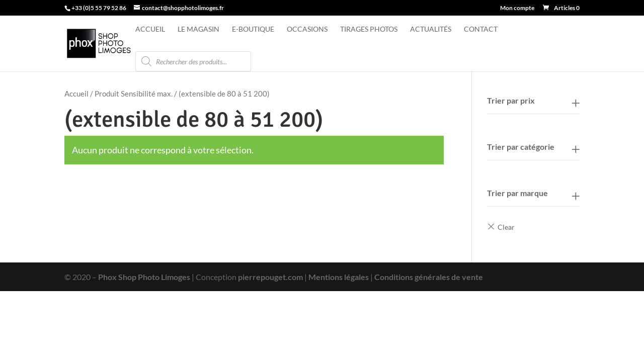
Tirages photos (369, 29)
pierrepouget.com (270, 277)
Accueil (150, 29)
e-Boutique (253, 29)
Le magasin (198, 29)
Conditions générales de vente (429, 277)
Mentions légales (339, 277)
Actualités (431, 29)
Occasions (307, 29)
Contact (481, 29)
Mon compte (517, 8)
